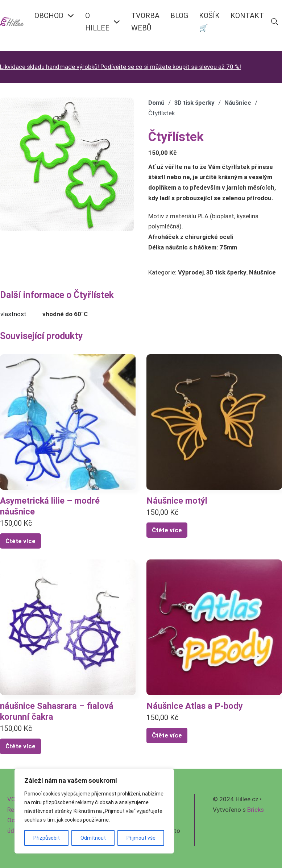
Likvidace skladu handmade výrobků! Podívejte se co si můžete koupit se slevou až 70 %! (121, 67)
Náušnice (238, 103)
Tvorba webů (145, 22)
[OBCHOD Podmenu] (71, 16)
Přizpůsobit (47, 838)
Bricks (256, 810)
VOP (13, 799)
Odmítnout (93, 838)
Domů (156, 103)
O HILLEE (97, 22)
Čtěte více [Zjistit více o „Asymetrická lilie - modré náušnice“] (20, 541)
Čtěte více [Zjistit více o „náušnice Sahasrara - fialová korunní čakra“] (20, 746)
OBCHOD (49, 15)
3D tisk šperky (194, 103)
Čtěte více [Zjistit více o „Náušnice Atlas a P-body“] (167, 735)
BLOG (179, 15)
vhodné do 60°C (65, 314)
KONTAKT (247, 15)
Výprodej (191, 272)
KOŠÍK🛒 (209, 22)
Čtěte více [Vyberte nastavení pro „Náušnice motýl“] (167, 530)
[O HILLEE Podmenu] (117, 22)
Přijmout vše (141, 838)
